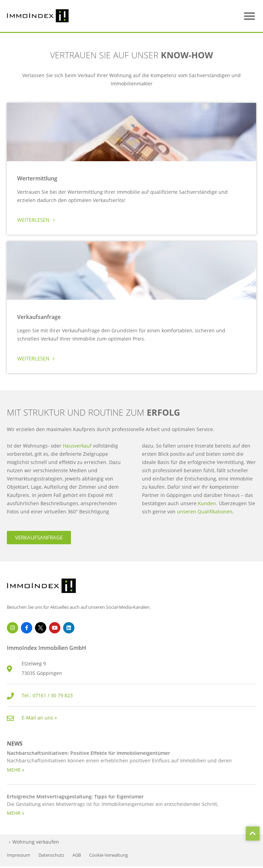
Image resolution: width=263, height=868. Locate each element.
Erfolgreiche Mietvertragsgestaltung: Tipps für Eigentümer (75, 796)
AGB (77, 855)
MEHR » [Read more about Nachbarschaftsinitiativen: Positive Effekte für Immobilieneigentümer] (16, 770)
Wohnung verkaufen (36, 842)
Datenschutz (51, 855)
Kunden (207, 503)
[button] (249, 16)
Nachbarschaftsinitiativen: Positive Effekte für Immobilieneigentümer (88, 753)
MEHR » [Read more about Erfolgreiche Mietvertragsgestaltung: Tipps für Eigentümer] (16, 813)
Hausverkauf (78, 446)
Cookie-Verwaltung (109, 855)
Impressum (19, 855)
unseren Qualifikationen (205, 512)
